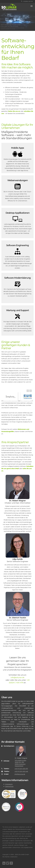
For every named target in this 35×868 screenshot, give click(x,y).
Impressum (9, 784)
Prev (28, 396)
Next (31, 396)
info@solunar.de (17, 678)
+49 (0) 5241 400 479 (21, 769)
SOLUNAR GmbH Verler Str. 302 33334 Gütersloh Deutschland (20, 763)
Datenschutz (9, 786)
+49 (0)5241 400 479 (27, 1)
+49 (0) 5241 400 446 (21, 771)
